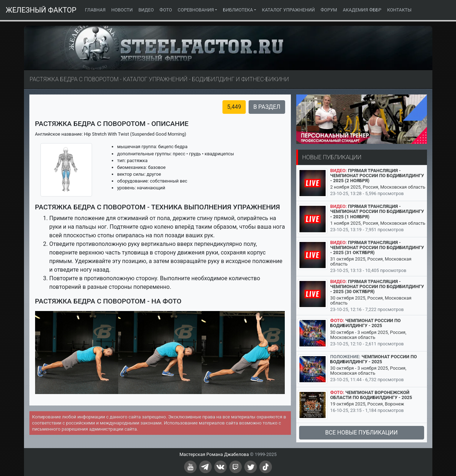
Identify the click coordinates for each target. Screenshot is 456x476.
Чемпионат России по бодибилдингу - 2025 (366, 323)
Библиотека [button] (238, 10)
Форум (329, 10)
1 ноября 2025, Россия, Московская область (378, 223)
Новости (122, 10)
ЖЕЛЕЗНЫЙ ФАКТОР (41, 10)
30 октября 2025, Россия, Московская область (371, 300)
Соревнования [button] (196, 10)
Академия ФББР (362, 10)
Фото (166, 10)
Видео (146, 10)
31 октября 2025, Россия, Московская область (371, 261)
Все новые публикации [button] (361, 433)
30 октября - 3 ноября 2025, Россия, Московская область (368, 335)
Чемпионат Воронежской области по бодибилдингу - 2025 (371, 395)
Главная (97, 9)
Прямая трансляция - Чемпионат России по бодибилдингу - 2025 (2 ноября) (377, 176)
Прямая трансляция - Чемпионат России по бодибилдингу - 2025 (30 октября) (377, 286)
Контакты (399, 10)
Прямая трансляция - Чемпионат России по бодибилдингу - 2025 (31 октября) (377, 247)
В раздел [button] (267, 107)
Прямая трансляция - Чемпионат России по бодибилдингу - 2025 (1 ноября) (377, 211)
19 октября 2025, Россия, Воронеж (367, 404)
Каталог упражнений (288, 10)
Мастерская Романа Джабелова (214, 454)
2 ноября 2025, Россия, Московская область (378, 187)
